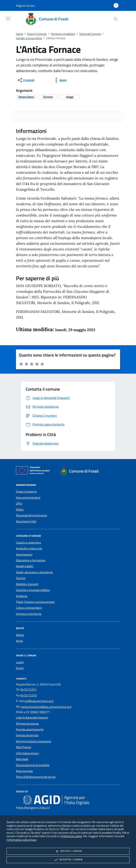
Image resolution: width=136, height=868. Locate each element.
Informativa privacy (27, 753)
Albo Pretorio (24, 747)
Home (19, 34)
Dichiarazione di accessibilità (33, 765)
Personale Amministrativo (31, 515)
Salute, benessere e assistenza (34, 572)
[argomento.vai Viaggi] (70, 97)
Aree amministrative (28, 498)
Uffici (19, 503)
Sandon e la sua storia (29, 38)
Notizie (20, 635)
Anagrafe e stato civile (29, 548)
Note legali (22, 759)
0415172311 (28, 689)
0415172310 (29, 695)
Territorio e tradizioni (63, 34)
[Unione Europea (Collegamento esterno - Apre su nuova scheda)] (34, 471)
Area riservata (24, 771)
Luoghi (20, 662)
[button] (25, 6)
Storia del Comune (90, 34)
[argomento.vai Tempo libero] (26, 97)
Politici (20, 509)
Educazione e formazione (31, 560)
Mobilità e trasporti (27, 584)
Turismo (21, 578)
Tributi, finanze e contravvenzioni (35, 602)
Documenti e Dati (26, 521)
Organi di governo (26, 492)
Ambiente (22, 596)
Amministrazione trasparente (33, 741)
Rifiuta (68, 851)
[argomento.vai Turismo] (48, 97)
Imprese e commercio (29, 614)
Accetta (68, 860)
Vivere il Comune (37, 34)
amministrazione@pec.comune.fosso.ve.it (46, 707)
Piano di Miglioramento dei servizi (36, 777)
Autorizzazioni (24, 554)
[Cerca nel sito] (116, 19)
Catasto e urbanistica (28, 543)
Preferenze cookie (71, 836)
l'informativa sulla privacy (21, 840)
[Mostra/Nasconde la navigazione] (8, 19)
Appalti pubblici (25, 566)
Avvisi (19, 641)
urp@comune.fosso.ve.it (39, 701)
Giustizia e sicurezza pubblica (33, 590)
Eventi (20, 668)
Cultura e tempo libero (29, 608)
